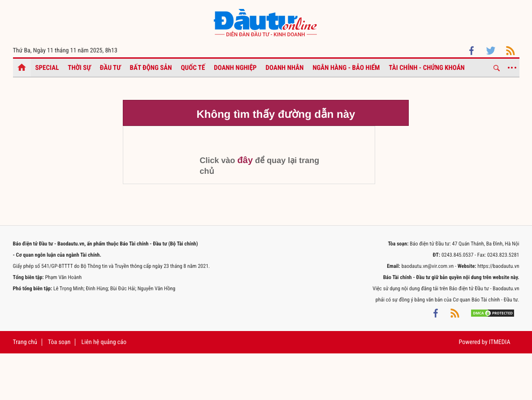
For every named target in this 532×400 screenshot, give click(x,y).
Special (47, 68)
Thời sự (79, 68)
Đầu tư (110, 68)
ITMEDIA (500, 342)
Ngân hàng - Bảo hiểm (346, 68)
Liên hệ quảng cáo (104, 342)
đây (245, 160)
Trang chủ (25, 342)
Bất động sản (151, 68)
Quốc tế (193, 68)
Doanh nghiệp (235, 68)
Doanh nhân (285, 68)
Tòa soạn (59, 342)
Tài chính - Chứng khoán (426, 68)
